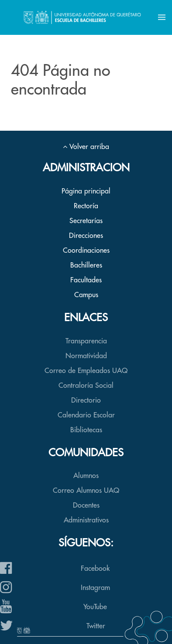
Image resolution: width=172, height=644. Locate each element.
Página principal (86, 191)
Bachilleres (86, 265)
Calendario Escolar (86, 415)
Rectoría (86, 206)
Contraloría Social (86, 386)
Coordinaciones (86, 251)
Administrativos (86, 520)
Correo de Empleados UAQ (86, 371)
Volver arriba (86, 147)
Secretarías (86, 221)
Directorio (86, 400)
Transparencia (86, 341)
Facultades (86, 280)
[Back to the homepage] (82, 17)
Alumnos (86, 476)
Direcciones (86, 236)
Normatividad (86, 356)
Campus (86, 295)
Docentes (86, 505)
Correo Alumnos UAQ (86, 491)
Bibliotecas (86, 430)
